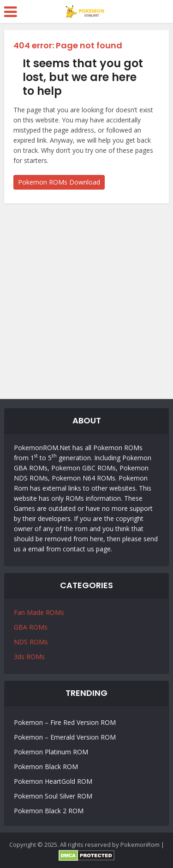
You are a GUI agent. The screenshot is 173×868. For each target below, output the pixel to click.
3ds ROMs (29, 657)
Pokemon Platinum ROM (51, 752)
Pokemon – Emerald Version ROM (65, 737)
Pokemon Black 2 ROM (49, 811)
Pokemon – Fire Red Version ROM (65, 722)
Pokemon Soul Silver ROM (53, 796)
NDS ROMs (31, 642)
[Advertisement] (86, 299)
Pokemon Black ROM (46, 767)
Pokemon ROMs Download (59, 182)
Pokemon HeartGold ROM (53, 781)
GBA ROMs (31, 627)
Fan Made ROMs (39, 612)
